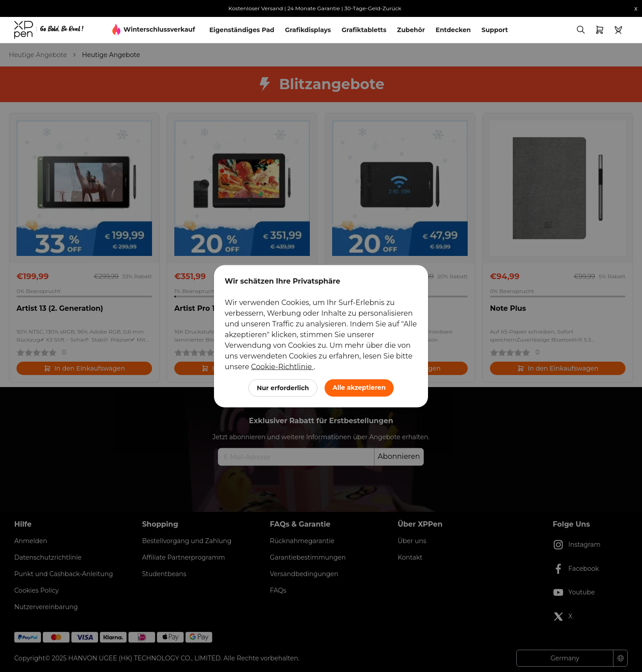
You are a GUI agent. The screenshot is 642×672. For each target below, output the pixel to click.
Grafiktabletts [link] (364, 30)
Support (495, 30)
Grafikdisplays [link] (308, 30)
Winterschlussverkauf (159, 29)
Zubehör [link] (411, 30)
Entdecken (453, 30)
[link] (49, 30)
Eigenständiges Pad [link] (242, 30)
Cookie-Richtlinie (282, 366)
